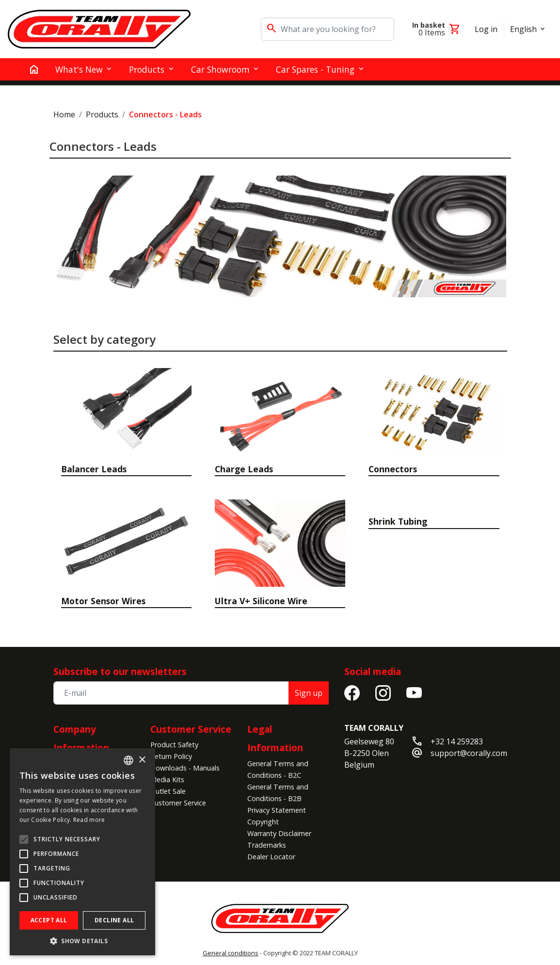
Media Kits (167, 780)
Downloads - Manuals (185, 768)
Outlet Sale (168, 791)
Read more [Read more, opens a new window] (89, 820)
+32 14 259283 (457, 741)
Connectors (393, 469)
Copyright (263, 822)
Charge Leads (244, 469)
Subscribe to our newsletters (120, 671)
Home (64, 114)
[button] (82, 941)
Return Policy (171, 756)
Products (102, 114)
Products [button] (147, 69)
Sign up (309, 693)
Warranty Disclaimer (279, 833)
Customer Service (191, 729)
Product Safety (174, 745)
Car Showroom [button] (220, 69)
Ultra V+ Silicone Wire (261, 601)
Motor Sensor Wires (103, 601)
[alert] (82, 852)
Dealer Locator (271, 857)
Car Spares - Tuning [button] (315, 69)
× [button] (142, 760)
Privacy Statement (277, 810)
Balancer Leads (94, 469)
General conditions (231, 953)
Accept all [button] (49, 920)
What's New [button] (79, 69)
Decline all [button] (114, 920)
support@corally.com (469, 753)
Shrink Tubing (398, 521)
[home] (34, 69)
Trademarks (267, 845)
